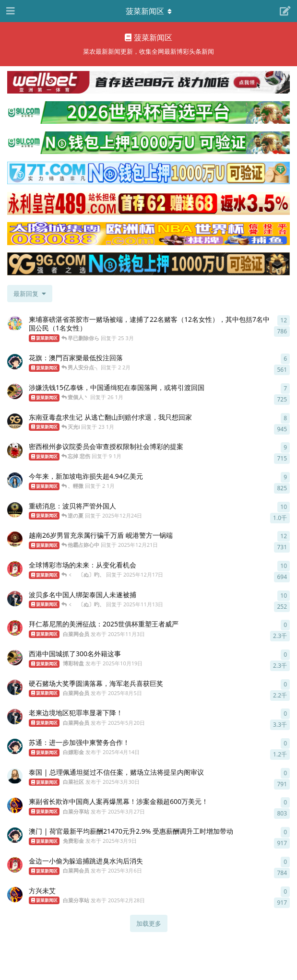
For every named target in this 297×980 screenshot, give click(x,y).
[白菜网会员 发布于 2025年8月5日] (15, 687)
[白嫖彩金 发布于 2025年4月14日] (15, 746)
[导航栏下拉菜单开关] (149, 11)
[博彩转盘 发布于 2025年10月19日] (15, 658)
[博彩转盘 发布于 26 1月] (15, 391)
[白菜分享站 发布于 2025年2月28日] (15, 895)
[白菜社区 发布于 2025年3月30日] (15, 776)
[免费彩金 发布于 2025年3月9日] (15, 835)
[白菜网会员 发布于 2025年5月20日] (15, 717)
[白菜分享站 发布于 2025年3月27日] (15, 805)
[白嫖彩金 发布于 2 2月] (15, 362)
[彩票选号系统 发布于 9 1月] (15, 450)
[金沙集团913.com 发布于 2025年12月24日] (15, 510)
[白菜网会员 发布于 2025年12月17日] (15, 569)
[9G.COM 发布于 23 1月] (15, 421)
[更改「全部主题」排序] (30, 294)
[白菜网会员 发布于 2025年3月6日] (15, 865)
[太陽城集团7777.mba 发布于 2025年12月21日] (15, 539)
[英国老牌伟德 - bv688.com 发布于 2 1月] (15, 480)
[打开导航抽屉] (10, 11)
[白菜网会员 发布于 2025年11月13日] (15, 599)
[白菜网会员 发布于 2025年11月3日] (15, 628)
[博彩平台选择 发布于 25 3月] (15, 323)
